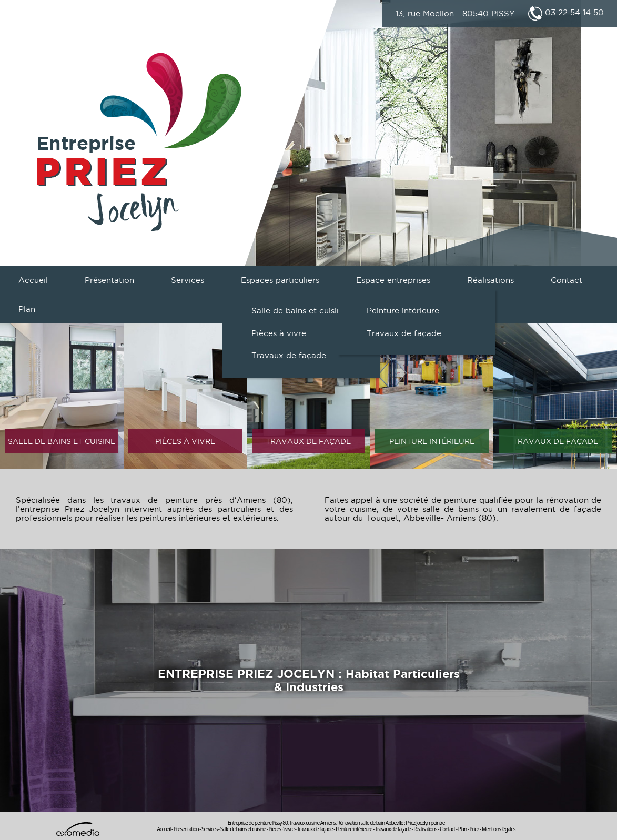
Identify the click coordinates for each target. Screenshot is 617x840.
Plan (27, 309)
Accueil (33, 280)
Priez (474, 829)
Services (188, 280)
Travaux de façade (289, 355)
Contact (567, 280)
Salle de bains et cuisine (299, 311)
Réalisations (490, 280)
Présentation (109, 280)
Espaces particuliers (280, 280)
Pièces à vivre (279, 333)
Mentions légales (499, 829)
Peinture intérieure (403, 311)
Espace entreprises (393, 280)
